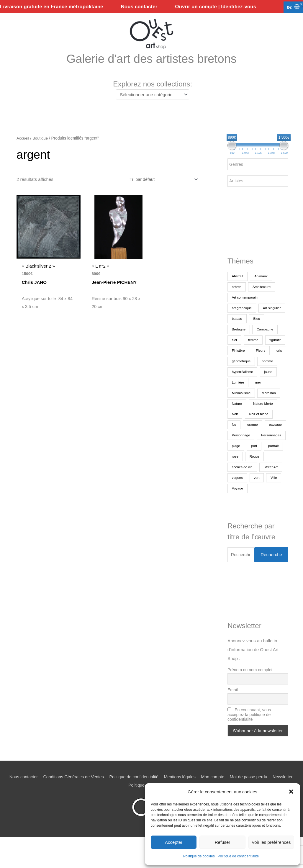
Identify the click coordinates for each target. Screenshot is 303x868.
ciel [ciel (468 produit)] (263, 348)
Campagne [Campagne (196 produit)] (241, 348)
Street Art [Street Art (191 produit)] (239, 497)
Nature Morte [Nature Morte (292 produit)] (264, 423)
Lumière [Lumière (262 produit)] (259, 402)
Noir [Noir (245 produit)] (235, 433)
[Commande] (161, 188)
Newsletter (125, 806)
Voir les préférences (271, 842)
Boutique (41, 146)
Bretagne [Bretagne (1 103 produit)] (258, 338)
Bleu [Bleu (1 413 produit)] (235, 338)
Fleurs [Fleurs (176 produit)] (262, 370)
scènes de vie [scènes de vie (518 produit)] (265, 487)
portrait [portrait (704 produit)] (255, 476)
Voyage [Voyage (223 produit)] (273, 508)
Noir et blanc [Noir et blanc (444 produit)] (260, 433)
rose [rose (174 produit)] (275, 476)
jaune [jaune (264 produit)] (236, 402)
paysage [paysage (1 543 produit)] (239, 455)
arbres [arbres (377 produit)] (237, 295)
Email (233, 710)
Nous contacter (31, 797)
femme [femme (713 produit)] (237, 359)
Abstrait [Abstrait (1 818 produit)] (238, 285)
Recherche (271, 575)
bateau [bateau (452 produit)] (268, 327)
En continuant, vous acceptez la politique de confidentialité (249, 735)
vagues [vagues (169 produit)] (264, 497)
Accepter (174, 842)
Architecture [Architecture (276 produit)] (263, 295)
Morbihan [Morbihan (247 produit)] (271, 412)
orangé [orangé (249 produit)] (254, 444)
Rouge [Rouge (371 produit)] (237, 487)
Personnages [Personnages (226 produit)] (242, 465)
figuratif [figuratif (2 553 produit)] (260, 359)
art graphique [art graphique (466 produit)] (242, 317)
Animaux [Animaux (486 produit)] (262, 285)
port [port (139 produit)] (235, 476)
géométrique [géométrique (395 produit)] (259, 380)
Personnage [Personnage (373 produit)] (267, 455)
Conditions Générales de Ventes (83, 797)
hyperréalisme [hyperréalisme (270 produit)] (266, 391)
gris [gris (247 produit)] (235, 380)
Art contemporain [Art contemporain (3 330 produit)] (245, 306)
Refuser (223, 842)
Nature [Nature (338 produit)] (237, 423)
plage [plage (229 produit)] (269, 465)
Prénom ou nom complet (250, 690)
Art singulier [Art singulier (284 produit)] (241, 327)
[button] (291, 792)
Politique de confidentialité (238, 856)
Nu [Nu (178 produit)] (234, 444)
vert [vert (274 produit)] (235, 508)
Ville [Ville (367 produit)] (253, 508)
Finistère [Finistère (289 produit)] (239, 370)
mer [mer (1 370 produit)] (280, 402)
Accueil (23, 146)
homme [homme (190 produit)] (238, 391)
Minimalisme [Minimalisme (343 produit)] (242, 412)
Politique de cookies (199, 856)
